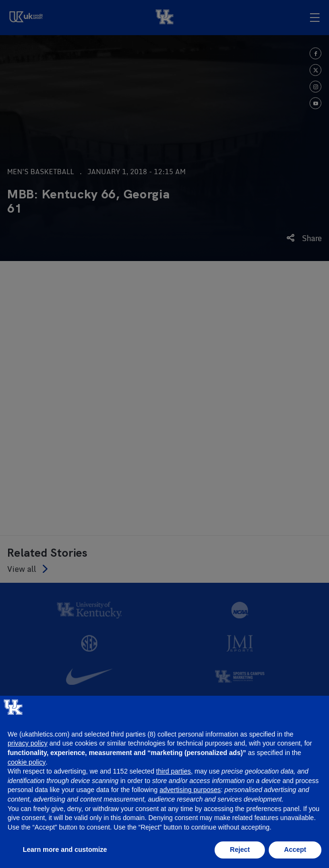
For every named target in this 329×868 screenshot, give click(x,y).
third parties (174, 771)
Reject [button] (240, 849)
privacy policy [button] (28, 743)
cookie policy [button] (27, 762)
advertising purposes (190, 790)
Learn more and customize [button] (65, 849)
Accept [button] (295, 849)
